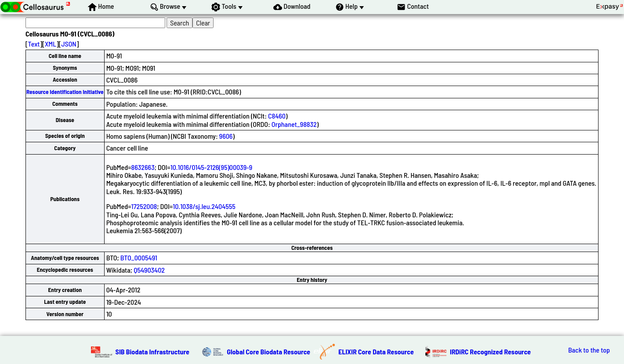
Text (34, 44)
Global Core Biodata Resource (268, 351)
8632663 (143, 167)
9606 (226, 136)
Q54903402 (149, 270)
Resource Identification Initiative (65, 92)
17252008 (144, 206)
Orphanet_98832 (294, 124)
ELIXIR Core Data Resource (376, 351)
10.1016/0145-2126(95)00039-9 (211, 167)
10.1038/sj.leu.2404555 (204, 206)
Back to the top (589, 350)
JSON (69, 44)
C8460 (277, 116)
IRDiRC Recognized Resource (490, 351)
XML (51, 44)
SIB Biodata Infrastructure (152, 351)
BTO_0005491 (139, 258)
